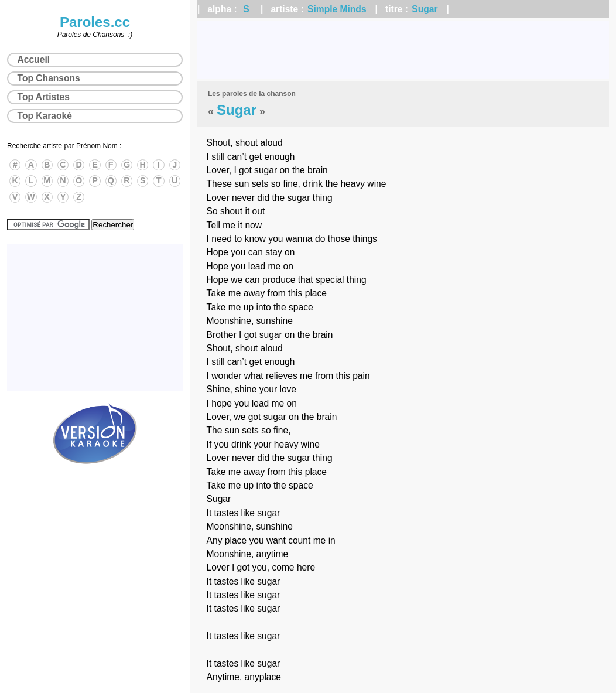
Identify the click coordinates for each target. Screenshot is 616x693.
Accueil (34, 59)
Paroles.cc (95, 22)
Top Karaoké (45, 116)
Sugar (425, 9)
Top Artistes (44, 97)
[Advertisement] (403, 50)
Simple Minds (337, 9)
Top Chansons (49, 78)
